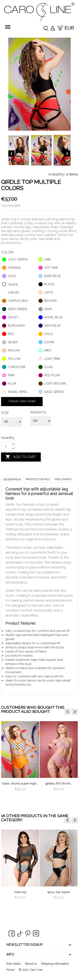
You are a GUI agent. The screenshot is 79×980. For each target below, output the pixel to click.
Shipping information (55, 964)
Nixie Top (20, 892)
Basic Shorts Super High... (20, 783)
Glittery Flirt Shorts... (59, 783)
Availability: (57, 174)
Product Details (38, 479)
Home (10, 970)
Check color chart (22, 401)
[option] (20, 760)
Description (12, 479)
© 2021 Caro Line (31, 970)
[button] (68, 712)
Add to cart (21, 457)
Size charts (63, 479)
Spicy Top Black (59, 892)
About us (31, 964)
